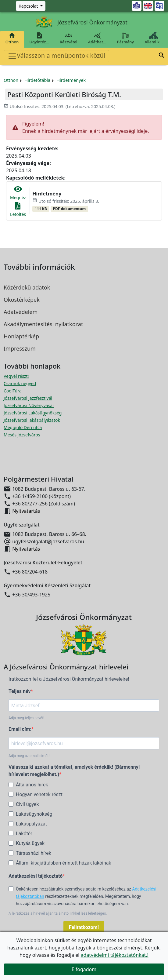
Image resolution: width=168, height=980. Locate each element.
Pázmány (125, 38)
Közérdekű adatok (27, 287)
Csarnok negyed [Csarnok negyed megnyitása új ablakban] (20, 383)
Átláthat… (97, 38)
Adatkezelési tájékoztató (36, 876)
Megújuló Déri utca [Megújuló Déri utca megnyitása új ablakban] (23, 427)
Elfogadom (84, 969)
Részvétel (68, 38)
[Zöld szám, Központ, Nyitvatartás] (31, 6)
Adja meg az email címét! (29, 756)
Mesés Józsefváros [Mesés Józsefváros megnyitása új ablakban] (22, 435)
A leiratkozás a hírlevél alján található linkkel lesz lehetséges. (58, 913)
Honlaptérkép (21, 336)
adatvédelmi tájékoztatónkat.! (114, 955)
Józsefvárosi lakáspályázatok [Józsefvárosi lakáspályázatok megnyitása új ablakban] (32, 420)
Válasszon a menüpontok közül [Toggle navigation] (56, 56)
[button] (162, 56)
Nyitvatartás (26, 511)
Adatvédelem (21, 312)
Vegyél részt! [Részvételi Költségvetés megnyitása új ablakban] (16, 376)
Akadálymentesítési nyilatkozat (43, 324)
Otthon (12, 38)
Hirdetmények (71, 80)
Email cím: (20, 729)
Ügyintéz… (39, 38)
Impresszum (20, 348)
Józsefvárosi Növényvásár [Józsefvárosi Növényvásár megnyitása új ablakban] (29, 405)
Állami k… (154, 38)
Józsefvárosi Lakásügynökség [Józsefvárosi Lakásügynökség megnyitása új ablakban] (33, 413)
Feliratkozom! (84, 927)
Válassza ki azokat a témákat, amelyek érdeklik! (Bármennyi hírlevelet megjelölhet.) (74, 771)
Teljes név (20, 691)
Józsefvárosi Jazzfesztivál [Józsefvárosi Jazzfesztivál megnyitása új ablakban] (28, 398)
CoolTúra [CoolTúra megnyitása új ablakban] (13, 391)
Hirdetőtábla (37, 80)
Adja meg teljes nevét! (26, 718)
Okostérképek (22, 300)
